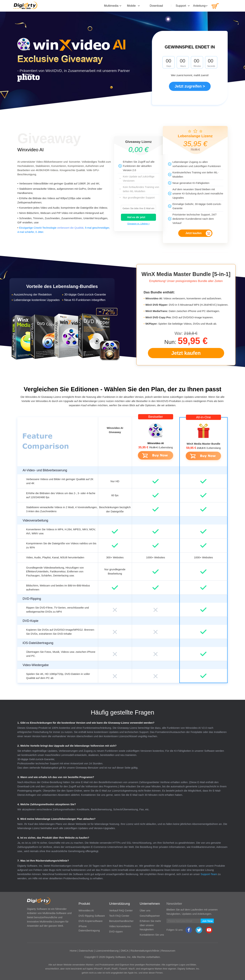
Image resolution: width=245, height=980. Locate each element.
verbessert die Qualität (70, 228)
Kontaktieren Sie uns (152, 935)
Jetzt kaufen (193, 233)
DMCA (125, 951)
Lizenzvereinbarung (107, 951)
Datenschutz (86, 951)
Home (73, 951)
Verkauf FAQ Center (121, 910)
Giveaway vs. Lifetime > (138, 224)
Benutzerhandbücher (121, 921)
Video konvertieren (120, 926)
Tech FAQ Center (119, 916)
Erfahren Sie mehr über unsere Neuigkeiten (150, 925)
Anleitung (199, 6)
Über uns (145, 910)
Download (156, 6)
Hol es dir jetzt (136, 217)
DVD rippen (116, 931)
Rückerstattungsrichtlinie (145, 951)
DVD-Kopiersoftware (91, 921)
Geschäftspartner (150, 916)
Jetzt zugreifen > (190, 86)
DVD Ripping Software (92, 916)
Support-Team (209, 874)
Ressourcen (168, 951)
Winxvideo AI (30, 150)
